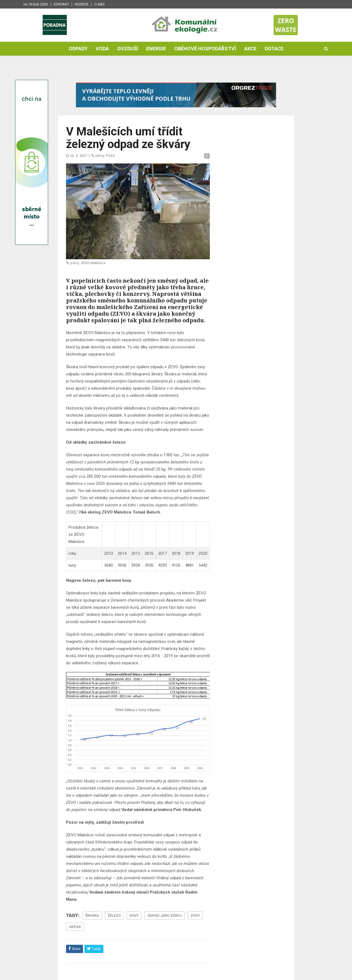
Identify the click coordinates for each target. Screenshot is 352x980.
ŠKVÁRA (92, 915)
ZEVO (195, 915)
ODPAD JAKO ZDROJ (165, 915)
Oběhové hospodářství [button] (205, 49)
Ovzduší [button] (128, 49)
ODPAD (75, 927)
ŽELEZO (114, 915)
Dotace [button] (274, 49)
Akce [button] (250, 49)
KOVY (134, 915)
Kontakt (61, 4)
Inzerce (82, 4)
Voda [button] (102, 49)
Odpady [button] (78, 49)
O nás (100, 4)
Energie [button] (156, 49)
